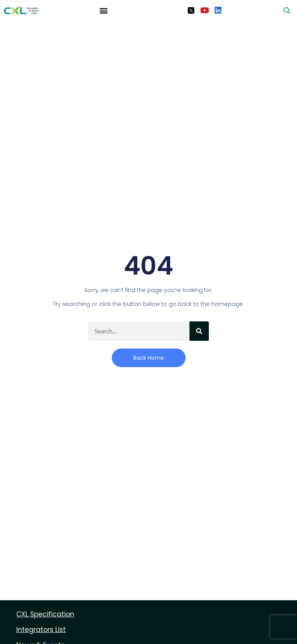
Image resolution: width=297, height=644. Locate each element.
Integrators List (41, 630)
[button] (103, 10)
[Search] (199, 331)
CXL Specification (45, 614)
